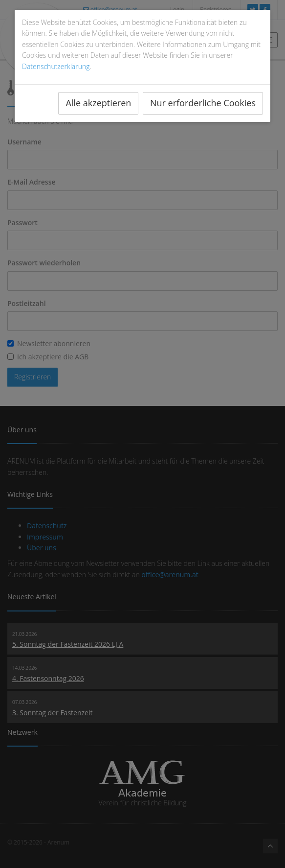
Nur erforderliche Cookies (203, 103)
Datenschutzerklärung (56, 66)
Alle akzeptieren (98, 103)
